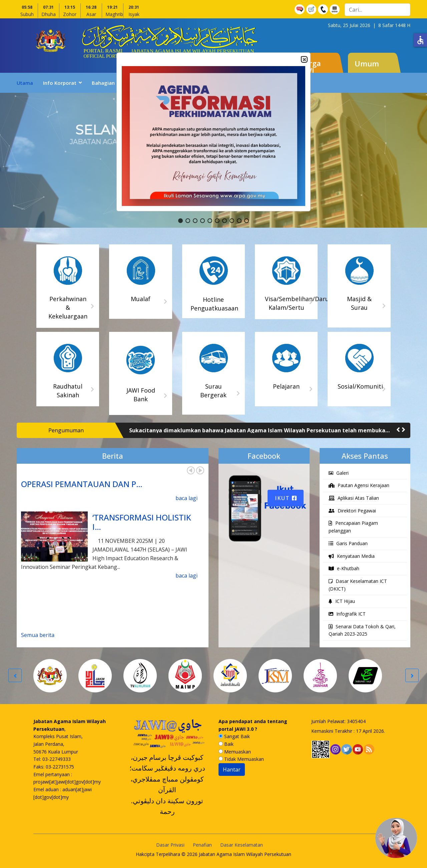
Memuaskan (235, 752)
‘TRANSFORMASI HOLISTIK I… (142, 522)
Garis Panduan (348, 543)
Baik (226, 744)
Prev (191, 470)
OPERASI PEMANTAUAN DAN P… (82, 484)
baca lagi (186, 498)
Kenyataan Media (352, 556)
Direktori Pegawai (352, 511)
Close (304, 60)
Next (200, 470)
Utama (25, 83)
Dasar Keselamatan (242, 845)
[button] (180, 221)
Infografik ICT (347, 614)
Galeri (339, 473)
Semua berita (38, 635)
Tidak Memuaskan (241, 759)
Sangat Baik (234, 736)
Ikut (286, 498)
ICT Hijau (342, 601)
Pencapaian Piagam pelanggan (353, 527)
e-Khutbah (344, 568)
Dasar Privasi (170, 845)
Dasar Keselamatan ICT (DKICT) (358, 585)
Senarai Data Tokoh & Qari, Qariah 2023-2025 (362, 630)
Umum (367, 63)
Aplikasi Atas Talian (354, 498)
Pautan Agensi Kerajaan (359, 485)
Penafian (202, 845)
